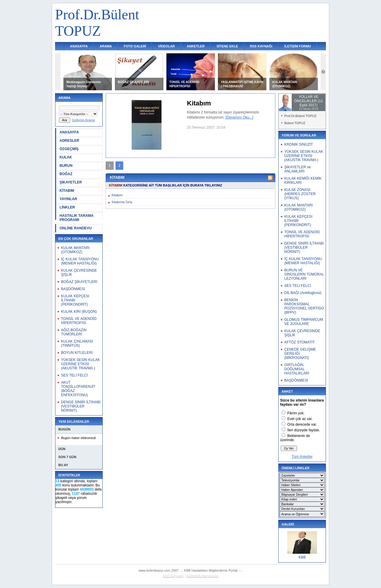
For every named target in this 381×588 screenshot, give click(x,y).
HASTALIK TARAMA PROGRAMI (76, 218)
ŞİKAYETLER (71, 182)
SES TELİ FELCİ (74, 375)
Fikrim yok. (296, 413)
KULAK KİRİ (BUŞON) (79, 312)
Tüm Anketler (302, 457)
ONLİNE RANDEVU (76, 228)
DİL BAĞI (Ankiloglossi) (303, 293)
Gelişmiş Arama (83, 120)
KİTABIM (67, 191)
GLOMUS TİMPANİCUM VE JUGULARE (304, 322)
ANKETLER (196, 46)
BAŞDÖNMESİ (73, 289)
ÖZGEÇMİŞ (69, 149)
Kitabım (117, 195)
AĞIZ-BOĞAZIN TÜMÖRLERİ (74, 332)
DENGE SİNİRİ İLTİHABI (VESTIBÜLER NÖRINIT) (81, 406)
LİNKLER (67, 207)
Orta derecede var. (302, 424)
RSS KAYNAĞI (261, 46)
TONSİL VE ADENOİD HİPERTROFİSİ (79, 321)
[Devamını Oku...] (239, 117)
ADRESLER (69, 141)
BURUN (66, 166)
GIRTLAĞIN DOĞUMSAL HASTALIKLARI (297, 369)
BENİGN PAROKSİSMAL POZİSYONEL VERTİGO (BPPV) (304, 306)
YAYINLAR (68, 199)
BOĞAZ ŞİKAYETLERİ (133, 82)
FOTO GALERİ (135, 46)
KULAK (66, 157)
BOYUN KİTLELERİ (77, 353)
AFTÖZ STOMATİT (299, 342)
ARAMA (106, 46)
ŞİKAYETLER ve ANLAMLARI (298, 169)
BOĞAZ (66, 174)
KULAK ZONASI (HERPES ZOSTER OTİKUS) (300, 194)
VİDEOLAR (167, 46)
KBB (302, 557)
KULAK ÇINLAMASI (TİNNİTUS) (77, 343)
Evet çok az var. (300, 419)
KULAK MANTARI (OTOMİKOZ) (75, 250)
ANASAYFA (79, 46)
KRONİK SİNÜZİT (299, 144)
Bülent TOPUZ (295, 123)
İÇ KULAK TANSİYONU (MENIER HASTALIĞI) (80, 261)
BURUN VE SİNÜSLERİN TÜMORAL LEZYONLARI (304, 274)
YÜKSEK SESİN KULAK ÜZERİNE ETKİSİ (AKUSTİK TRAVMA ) (81, 364)
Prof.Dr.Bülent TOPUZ (300, 116)
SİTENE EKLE (227, 46)
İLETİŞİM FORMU (298, 46)
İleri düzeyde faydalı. (304, 430)
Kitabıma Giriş (122, 202)
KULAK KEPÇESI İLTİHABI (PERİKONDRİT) (75, 300)
